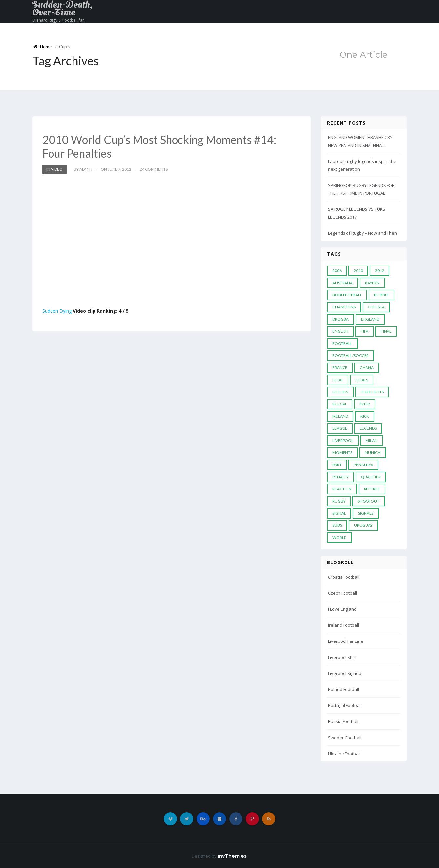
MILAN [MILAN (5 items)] (372, 440)
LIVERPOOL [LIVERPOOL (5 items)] (343, 440)
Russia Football (343, 721)
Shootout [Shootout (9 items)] (368, 501)
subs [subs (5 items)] (337, 525)
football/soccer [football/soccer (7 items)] (351, 355)
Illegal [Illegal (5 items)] (340, 404)
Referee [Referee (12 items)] (372, 489)
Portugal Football (345, 705)
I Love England (342, 609)
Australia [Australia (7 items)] (343, 283)
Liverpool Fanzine (346, 641)
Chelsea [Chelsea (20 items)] (376, 307)
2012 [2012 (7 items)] (380, 271)
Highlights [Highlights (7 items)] (372, 392)
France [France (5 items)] (340, 368)
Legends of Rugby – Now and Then (363, 233)
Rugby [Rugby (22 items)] (339, 501)
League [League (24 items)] (340, 428)
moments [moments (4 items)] (342, 453)
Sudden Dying (57, 311)
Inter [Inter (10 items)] (365, 404)
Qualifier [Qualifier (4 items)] (371, 477)
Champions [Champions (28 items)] (344, 307)
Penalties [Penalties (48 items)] (363, 465)
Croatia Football (344, 577)
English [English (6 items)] (340, 331)
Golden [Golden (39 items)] (340, 392)
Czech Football (343, 593)
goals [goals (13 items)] (362, 380)
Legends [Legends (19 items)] (368, 428)
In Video (54, 169)
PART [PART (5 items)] (337, 465)
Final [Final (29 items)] (386, 331)
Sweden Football (345, 738)
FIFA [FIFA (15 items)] (365, 331)
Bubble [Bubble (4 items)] (382, 295)
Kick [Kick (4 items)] (365, 416)
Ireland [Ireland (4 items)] (340, 416)
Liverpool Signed (345, 673)
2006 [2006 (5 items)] (337, 271)
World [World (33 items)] (339, 537)
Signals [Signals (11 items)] (366, 513)
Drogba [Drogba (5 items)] (341, 319)
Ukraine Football (344, 754)
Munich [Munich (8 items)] (373, 453)
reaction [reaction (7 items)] (342, 489)
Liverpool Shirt (342, 657)
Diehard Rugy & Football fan (59, 20)
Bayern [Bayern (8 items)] (372, 283)
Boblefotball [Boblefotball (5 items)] (347, 295)
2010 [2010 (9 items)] (358, 271)
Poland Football (344, 689)
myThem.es (232, 856)
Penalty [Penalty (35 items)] (341, 477)
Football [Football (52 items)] (342, 343)
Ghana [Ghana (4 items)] (367, 368)
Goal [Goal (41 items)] (338, 380)
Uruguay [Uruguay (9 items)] (363, 525)
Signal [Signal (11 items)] (339, 513)
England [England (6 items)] (370, 319)
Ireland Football (344, 625)
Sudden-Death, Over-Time (62, 9)
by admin (83, 169)
